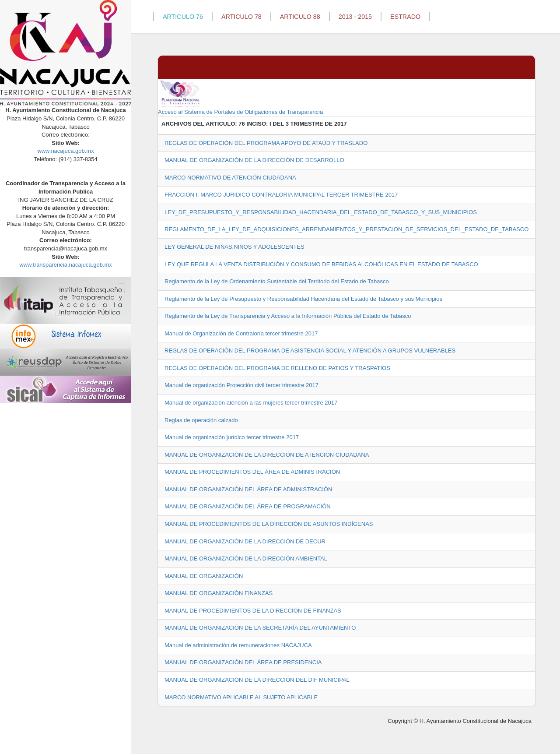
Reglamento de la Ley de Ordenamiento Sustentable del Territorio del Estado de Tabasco (277, 281)
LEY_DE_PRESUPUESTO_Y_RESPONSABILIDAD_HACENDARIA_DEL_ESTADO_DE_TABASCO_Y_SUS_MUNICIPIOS (321, 212)
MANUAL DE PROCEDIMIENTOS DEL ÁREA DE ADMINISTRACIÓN (252, 472)
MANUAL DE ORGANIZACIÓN (204, 576)
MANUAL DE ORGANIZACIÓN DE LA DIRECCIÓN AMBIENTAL (246, 558)
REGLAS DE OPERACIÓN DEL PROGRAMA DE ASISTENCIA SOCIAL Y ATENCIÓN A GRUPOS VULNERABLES (310, 351)
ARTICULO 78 (241, 17)
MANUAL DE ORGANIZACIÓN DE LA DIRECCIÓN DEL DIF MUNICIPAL (257, 680)
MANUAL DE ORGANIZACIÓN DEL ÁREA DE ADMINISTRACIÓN (248, 489)
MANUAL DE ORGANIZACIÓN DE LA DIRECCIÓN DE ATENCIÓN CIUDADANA (267, 455)
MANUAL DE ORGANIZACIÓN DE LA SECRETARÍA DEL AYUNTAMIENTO (260, 628)
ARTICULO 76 (183, 17)
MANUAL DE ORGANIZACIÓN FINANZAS (219, 593)
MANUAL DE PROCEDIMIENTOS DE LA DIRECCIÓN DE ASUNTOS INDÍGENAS (269, 524)
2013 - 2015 (355, 17)
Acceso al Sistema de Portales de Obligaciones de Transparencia (240, 97)
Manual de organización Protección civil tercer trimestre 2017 (241, 385)
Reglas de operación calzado (201, 420)
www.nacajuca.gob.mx (65, 151)
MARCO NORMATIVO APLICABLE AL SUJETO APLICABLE (241, 697)
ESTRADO (405, 17)
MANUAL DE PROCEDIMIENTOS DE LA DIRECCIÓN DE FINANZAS (253, 611)
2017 (341, 124)
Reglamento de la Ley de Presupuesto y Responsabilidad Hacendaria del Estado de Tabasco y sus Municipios (303, 299)
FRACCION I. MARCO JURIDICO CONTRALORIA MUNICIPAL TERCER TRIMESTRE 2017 (281, 195)
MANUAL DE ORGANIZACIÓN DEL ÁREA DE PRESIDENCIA (243, 662)
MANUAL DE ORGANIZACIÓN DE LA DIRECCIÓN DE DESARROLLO (254, 160)
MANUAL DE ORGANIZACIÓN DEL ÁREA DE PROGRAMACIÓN (248, 506)
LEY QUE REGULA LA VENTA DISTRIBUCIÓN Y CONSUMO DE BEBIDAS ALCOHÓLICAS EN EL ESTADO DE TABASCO (321, 264)
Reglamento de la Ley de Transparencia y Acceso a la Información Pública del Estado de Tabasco (288, 316)
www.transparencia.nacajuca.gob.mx (66, 265)
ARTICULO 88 (300, 17)
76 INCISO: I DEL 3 (264, 124)
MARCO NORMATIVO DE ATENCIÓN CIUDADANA (230, 178)
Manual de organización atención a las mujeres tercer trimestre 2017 (251, 403)
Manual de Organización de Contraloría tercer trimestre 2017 (241, 333)
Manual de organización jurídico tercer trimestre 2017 (232, 437)
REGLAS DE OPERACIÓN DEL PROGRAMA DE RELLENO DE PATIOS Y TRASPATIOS (277, 368)
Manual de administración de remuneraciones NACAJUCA (238, 645)
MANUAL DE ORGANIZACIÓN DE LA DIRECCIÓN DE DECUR (245, 541)
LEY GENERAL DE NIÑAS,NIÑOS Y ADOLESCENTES (234, 247)
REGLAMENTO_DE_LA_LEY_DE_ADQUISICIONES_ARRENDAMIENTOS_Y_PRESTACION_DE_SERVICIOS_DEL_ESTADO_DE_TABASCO (346, 229)
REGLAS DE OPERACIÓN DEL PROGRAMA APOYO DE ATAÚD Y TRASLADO (266, 143)
